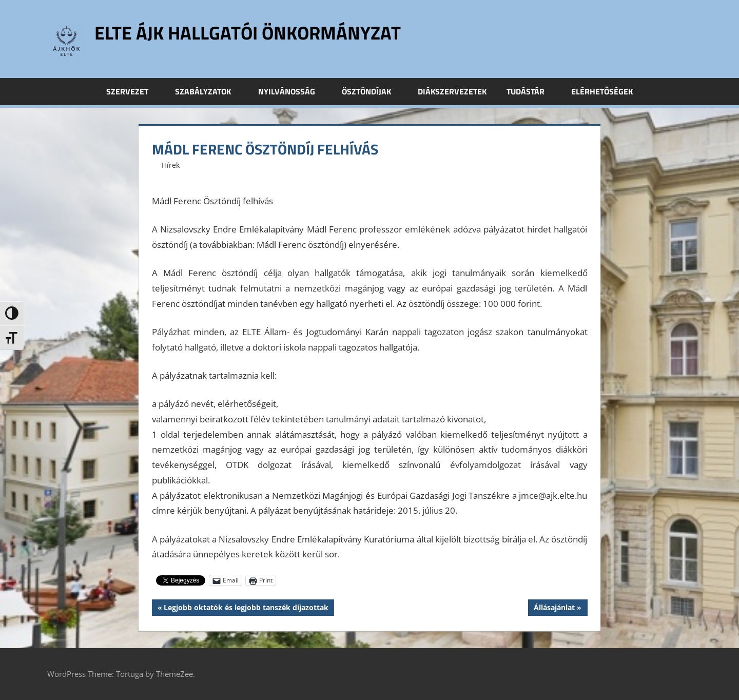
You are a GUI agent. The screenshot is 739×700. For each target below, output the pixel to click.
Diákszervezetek (452, 91)
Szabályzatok (209, 91)
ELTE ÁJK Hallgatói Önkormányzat (248, 33)
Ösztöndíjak (372, 91)
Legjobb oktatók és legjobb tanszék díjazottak (246, 609)
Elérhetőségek (602, 91)
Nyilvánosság (292, 91)
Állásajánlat (554, 609)
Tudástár (531, 91)
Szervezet (133, 91)
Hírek (171, 165)
